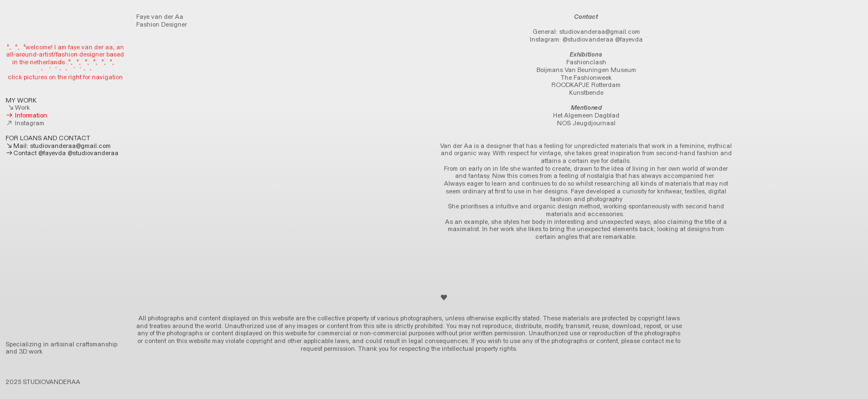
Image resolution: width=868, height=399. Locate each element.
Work (19, 108)
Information (26, 116)
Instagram (25, 123)
